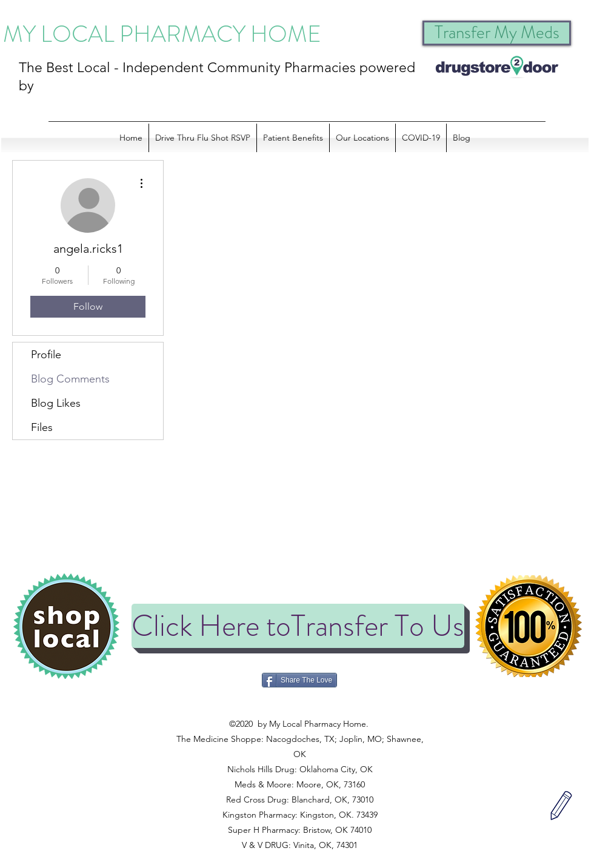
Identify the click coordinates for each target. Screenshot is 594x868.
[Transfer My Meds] (497, 33)
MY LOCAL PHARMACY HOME (162, 34)
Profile (46, 355)
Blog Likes (56, 403)
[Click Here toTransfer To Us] (298, 626)
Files (42, 427)
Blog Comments (70, 379)
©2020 (299, 709)
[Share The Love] (299, 680)
